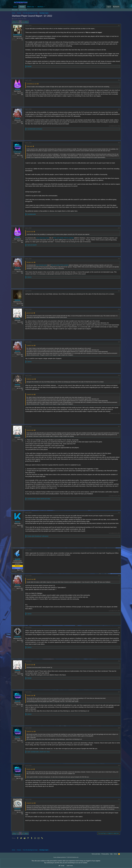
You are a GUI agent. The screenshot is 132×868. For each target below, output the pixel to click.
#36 (118, 667)
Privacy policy (105, 854)
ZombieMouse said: (33, 84)
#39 (118, 771)
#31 (118, 428)
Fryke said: (30, 146)
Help (111, 854)
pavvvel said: (31, 232)
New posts (15, 10)
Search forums (23, 10)
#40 (118, 805)
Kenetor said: (31, 701)
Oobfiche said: (31, 381)
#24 (118, 143)
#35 (118, 631)
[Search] (116, 7)
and (36, 129)
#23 (118, 109)
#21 (118, 26)
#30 (118, 377)
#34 (118, 580)
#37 (118, 698)
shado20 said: (31, 737)
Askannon (18, 814)
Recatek (18, 89)
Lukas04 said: (31, 347)
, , (40, 501)
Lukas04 (18, 319)
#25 (118, 228)
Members (40, 7)
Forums (22, 7)
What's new (31, 7)
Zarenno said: (31, 432)
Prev (14, 22)
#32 (118, 514)
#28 (118, 309)
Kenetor (18, 524)
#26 (118, 259)
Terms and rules (96, 854)
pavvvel (18, 118)
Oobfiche (18, 300)
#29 (118, 344)
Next (26, 22)
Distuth (18, 743)
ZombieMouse (18, 35)
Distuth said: (31, 775)
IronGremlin (18, 152)
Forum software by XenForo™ (66, 857)
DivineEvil (18, 641)
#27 (118, 291)
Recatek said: (31, 262)
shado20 (18, 707)
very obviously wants (43, 238)
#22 (118, 80)
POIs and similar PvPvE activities (64, 238)
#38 (118, 734)
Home (15, 7)
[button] (35, 7)
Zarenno (18, 387)
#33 (118, 554)
